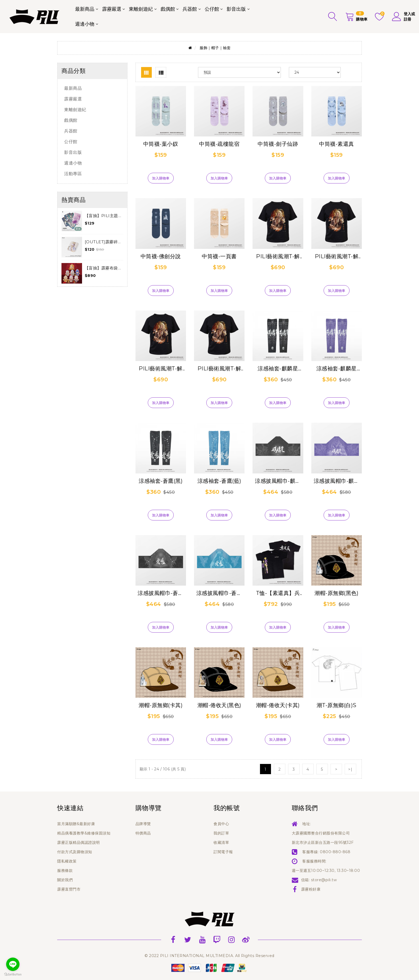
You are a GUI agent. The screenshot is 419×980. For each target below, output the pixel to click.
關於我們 (65, 880)
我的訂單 (221, 833)
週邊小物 (85, 24)
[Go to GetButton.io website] (13, 975)
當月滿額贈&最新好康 (76, 824)
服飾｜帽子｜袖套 (215, 48)
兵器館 (190, 9)
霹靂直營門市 (69, 889)
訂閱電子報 (223, 852)
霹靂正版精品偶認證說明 (79, 842)
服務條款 (65, 871)
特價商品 (143, 833)
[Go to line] (13, 964)
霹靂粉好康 (311, 889)
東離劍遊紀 (141, 9)
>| (350, 769)
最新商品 (85, 9)
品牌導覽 (143, 824)
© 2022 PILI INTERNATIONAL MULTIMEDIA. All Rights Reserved (210, 956)
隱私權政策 (67, 861)
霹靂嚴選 (112, 9)
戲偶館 (168, 9)
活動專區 (73, 174)
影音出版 (236, 9)
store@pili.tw (324, 880)
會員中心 (221, 824)
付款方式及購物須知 (75, 852)
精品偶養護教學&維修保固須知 (84, 833)
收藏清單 (221, 842)
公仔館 (212, 9)
